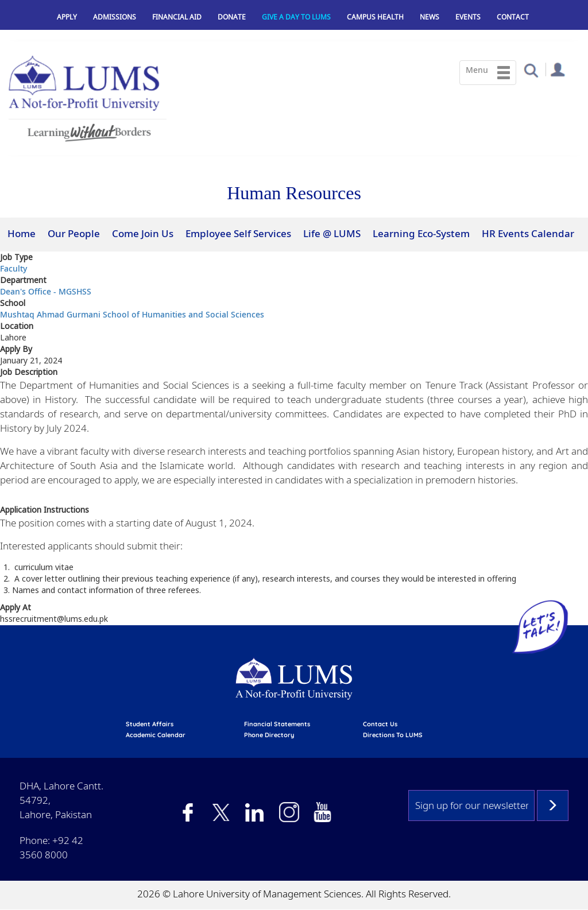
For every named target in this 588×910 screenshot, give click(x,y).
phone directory (269, 735)
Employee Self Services (238, 233)
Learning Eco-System (421, 233)
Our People (74, 233)
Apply (67, 17)
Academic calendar (156, 735)
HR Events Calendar (528, 233)
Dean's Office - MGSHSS (46, 291)
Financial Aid (177, 17)
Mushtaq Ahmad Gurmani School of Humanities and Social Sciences (132, 314)
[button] (531, 70)
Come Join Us (143, 233)
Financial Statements (277, 724)
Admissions (115, 17)
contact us (380, 724)
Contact (513, 17)
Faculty (13, 268)
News (430, 17)
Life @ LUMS (332, 233)
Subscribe (553, 806)
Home (22, 233)
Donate (232, 17)
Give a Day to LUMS (296, 17)
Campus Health (375, 17)
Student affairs (150, 724)
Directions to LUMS (393, 735)
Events (468, 17)
